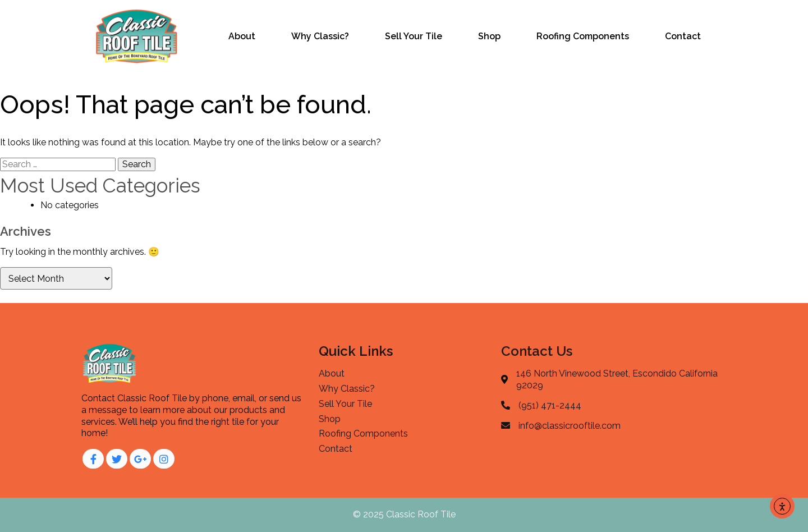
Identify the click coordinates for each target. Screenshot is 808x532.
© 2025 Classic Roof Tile (404, 514)
